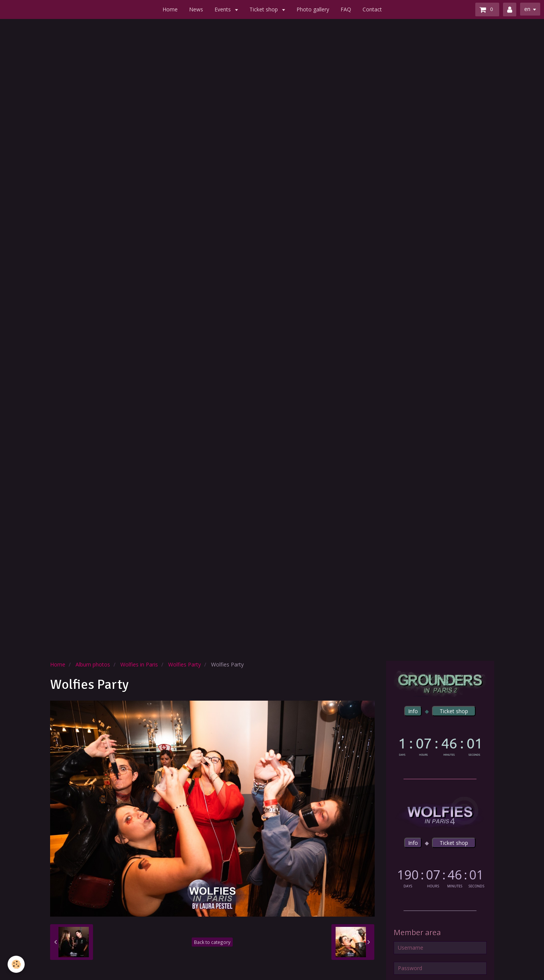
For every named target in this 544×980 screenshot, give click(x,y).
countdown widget (440, 745)
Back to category (212, 942)
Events (223, 9)
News (196, 9)
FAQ (346, 9)
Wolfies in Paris (139, 664)
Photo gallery (313, 9)
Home (170, 9)
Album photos (93, 664)
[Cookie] (16, 964)
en (527, 9)
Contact (372, 9)
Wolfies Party (184, 664)
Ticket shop (264, 9)
